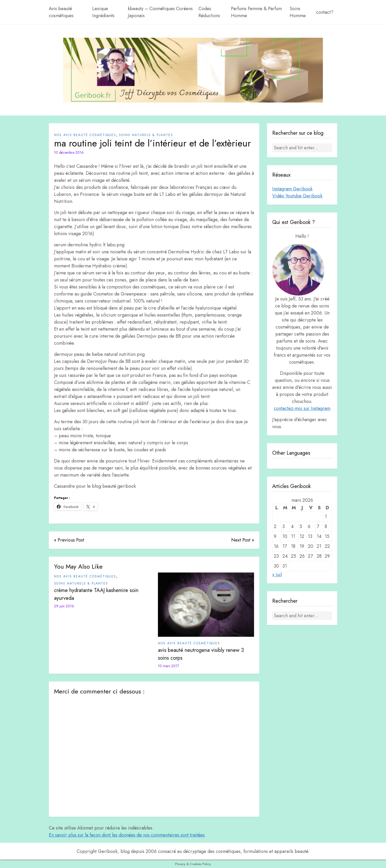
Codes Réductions (209, 12)
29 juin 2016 (64, 606)
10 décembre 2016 (69, 152)
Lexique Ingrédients (103, 12)
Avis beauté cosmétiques (61, 12)
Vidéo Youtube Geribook (297, 196)
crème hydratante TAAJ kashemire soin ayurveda (96, 594)
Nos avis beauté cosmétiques (85, 135)
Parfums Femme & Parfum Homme (256, 12)
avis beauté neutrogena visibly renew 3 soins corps (201, 654)
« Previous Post (69, 540)
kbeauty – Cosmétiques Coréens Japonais (160, 12)
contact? (325, 12)
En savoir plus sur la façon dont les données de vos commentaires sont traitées (127, 835)
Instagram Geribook (292, 189)
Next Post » (243, 540)
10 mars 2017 (168, 666)
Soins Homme (298, 12)
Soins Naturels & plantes (146, 135)
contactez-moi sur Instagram (302, 408)
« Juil (277, 575)
